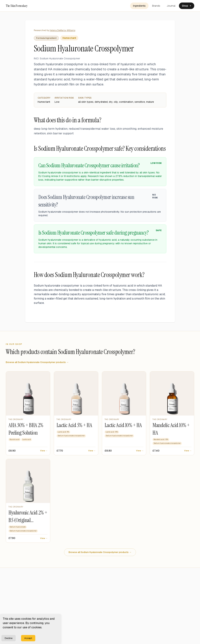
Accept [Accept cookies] (28, 638)
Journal (171, 6)
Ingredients (139, 6)
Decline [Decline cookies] (9, 638)
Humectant (69, 38)
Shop (187, 6)
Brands (156, 6)
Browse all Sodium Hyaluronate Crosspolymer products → (37, 362)
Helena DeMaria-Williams (62, 30)
